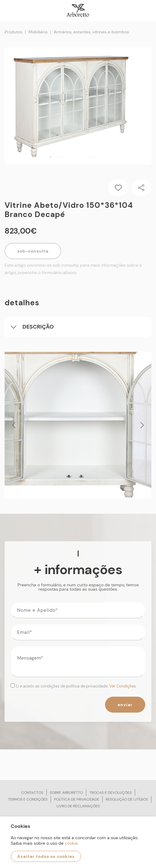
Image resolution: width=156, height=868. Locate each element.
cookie (71, 843)
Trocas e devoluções (111, 793)
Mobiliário (38, 32)
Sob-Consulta (33, 251)
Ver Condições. (123, 686)
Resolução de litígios (127, 799)
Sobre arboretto (66, 793)
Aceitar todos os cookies (46, 856)
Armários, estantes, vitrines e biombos (91, 32)
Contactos (32, 793)
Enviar (125, 705)
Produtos (14, 32)
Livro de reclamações (78, 806)
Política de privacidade (77, 799)
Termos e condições (28, 799)
